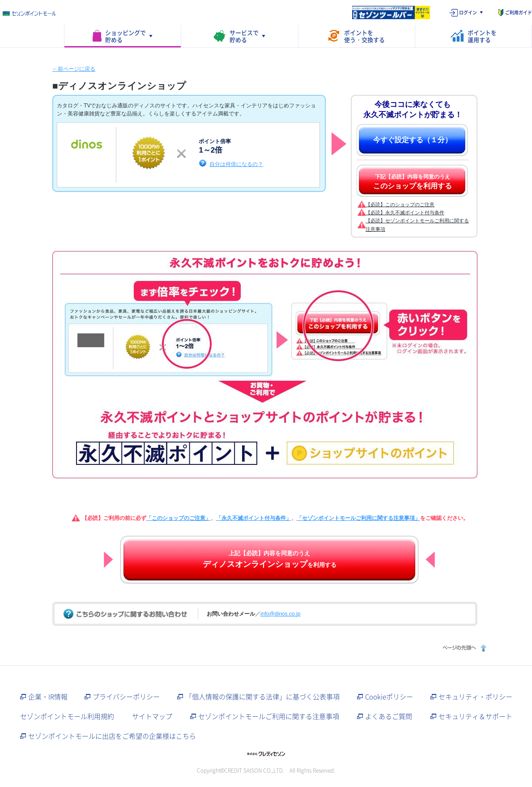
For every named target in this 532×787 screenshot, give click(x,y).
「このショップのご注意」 (179, 518)
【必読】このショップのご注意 (400, 204)
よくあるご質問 (389, 716)
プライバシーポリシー (126, 697)
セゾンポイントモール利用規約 (67, 716)
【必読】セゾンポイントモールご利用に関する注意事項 (417, 225)
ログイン (468, 12)
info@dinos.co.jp (280, 614)
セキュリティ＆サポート (475, 716)
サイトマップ (152, 716)
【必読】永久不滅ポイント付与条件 (405, 213)
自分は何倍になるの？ (236, 164)
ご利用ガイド (519, 12)
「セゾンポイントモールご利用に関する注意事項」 (358, 518)
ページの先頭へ (463, 648)
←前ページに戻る (74, 69)
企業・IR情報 (48, 697)
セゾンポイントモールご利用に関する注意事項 (269, 716)
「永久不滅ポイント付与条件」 (254, 518)
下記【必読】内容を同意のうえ (413, 182)
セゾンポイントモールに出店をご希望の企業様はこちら (112, 736)
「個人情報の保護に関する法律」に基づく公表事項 (262, 697)
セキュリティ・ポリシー (475, 697)
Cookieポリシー (389, 697)
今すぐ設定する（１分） (413, 140)
